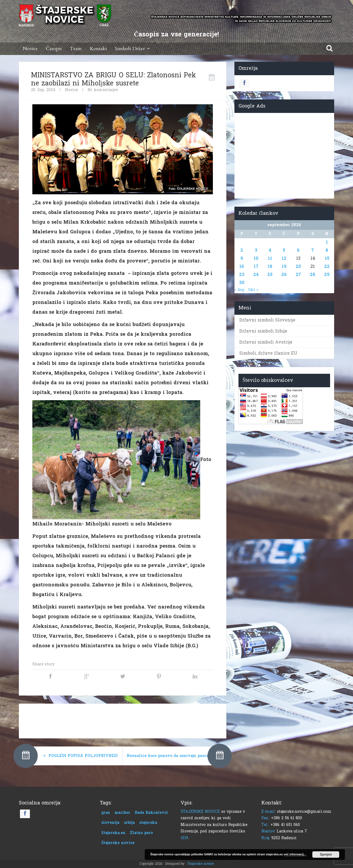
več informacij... (295, 854)
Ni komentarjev (103, 90)
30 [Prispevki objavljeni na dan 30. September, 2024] (242, 283)
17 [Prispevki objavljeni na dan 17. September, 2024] (256, 266)
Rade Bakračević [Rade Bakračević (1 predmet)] (151, 813)
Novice (30, 49)
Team (76, 49)
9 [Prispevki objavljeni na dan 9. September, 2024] (242, 258)
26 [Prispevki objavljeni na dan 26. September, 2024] (284, 274)
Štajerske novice (201, 864)
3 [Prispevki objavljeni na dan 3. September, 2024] (256, 250)
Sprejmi (326, 855)
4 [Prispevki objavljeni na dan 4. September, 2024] (270, 250)
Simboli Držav (133, 49)
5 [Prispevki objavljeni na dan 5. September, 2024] (284, 250)
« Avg (239, 290)
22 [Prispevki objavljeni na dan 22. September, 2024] (327, 266)
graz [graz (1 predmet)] (106, 813)
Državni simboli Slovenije (267, 320)
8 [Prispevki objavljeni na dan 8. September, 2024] (327, 250)
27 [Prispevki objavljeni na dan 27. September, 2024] (298, 274)
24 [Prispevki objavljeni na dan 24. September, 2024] (256, 274)
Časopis (54, 49)
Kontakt (98, 49)
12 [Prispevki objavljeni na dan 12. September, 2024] (284, 258)
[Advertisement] (123, 720)
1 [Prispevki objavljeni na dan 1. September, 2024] (327, 242)
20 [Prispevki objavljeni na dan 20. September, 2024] (298, 266)
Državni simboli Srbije (263, 331)
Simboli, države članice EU (268, 353)
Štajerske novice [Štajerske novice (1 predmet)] (118, 843)
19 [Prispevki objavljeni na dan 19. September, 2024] (284, 266)
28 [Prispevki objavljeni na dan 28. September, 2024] (313, 274)
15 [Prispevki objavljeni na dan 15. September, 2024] (327, 258)
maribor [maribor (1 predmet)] (122, 813)
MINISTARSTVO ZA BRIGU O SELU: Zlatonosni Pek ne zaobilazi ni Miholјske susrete (113, 79)
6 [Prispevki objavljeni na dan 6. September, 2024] (298, 250)
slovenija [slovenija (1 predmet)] (110, 823)
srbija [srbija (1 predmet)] (129, 823)
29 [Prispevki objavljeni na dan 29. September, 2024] (327, 274)
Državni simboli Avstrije (266, 342)
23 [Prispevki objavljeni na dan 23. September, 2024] (242, 274)
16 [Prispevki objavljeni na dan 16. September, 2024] (242, 266)
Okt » (253, 290)
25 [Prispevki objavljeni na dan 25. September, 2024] (270, 274)
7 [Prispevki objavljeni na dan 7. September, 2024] (313, 250)
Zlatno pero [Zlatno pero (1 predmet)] (141, 833)
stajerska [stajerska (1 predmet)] (148, 823)
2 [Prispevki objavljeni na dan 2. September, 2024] (242, 250)
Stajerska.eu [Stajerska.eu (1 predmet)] (113, 833)
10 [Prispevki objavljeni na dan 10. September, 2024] (256, 258)
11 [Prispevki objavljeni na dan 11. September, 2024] (270, 258)
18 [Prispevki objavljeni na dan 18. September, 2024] (270, 266)
